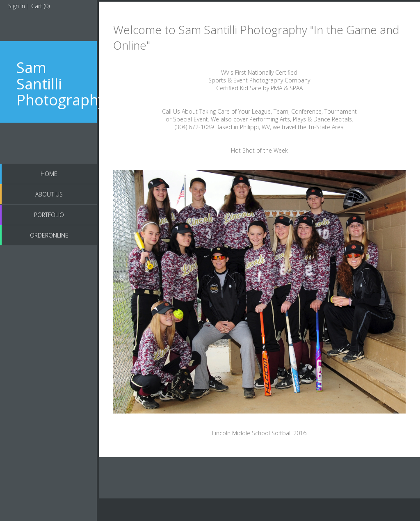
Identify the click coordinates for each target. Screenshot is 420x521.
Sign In (17, 6)
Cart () (40, 6)
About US (49, 194)
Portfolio (49, 215)
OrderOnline (49, 235)
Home (49, 174)
